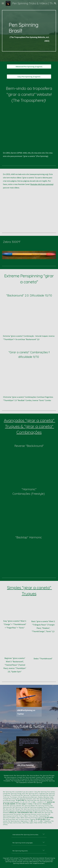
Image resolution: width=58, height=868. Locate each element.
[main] (29, 31)
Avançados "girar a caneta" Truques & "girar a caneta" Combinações (29, 426)
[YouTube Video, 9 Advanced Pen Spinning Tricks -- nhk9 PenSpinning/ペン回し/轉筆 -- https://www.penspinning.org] (29, 211)
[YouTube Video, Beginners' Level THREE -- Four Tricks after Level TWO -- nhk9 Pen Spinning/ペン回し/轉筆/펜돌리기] (15, 648)
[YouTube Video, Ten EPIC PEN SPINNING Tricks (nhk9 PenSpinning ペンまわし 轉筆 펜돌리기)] (29, 127)
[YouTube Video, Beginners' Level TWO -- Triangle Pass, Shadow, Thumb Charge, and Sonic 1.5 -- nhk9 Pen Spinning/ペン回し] (43, 611)
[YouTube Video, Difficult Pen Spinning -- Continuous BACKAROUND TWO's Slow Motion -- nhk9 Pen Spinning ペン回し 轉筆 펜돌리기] (29, 317)
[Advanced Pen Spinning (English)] (29, 67)
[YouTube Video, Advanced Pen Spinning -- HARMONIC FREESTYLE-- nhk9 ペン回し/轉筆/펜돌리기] (29, 511)
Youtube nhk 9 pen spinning (42, 184)
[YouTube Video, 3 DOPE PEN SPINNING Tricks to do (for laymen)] (29, 379)
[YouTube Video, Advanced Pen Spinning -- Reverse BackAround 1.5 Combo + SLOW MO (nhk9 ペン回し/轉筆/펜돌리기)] (29, 463)
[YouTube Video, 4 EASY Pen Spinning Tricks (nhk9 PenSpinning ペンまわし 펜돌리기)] (15, 610)
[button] (3, 3)
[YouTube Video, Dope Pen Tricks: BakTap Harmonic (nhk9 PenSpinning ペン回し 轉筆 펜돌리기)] (29, 554)
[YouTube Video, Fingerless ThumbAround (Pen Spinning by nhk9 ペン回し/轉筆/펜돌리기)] (43, 648)
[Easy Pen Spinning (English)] (29, 77)
